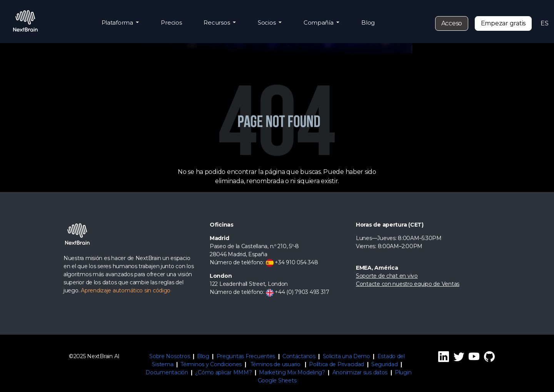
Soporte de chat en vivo (387, 276)
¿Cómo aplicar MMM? (223, 372)
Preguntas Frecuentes (246, 356)
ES (543, 23)
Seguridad (385, 364)
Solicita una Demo (346, 356)
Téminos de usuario (275, 364)
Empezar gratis (503, 23)
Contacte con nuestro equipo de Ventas (408, 284)
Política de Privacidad (336, 364)
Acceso (452, 23)
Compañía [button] (319, 23)
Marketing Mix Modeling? (292, 372)
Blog (368, 23)
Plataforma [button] (118, 23)
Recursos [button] (217, 23)
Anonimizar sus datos (360, 372)
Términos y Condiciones (211, 364)
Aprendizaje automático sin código (126, 290)
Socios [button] (267, 23)
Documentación (167, 372)
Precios (171, 23)
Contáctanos (299, 356)
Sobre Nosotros (169, 356)
